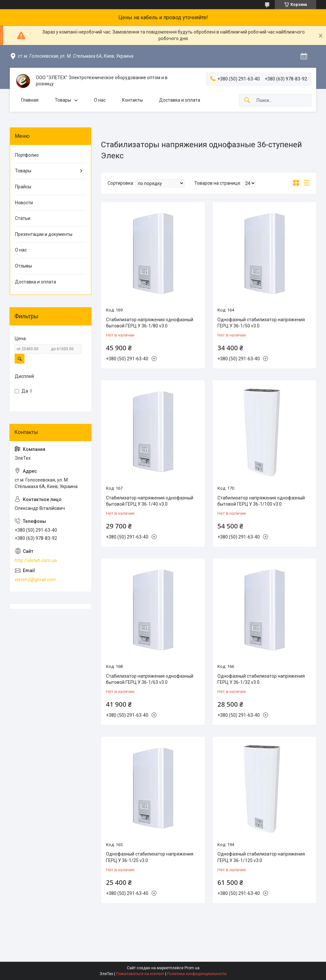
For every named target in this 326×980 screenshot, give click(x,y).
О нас (100, 100)
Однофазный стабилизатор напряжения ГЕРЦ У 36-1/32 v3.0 (261, 679)
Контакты (132, 100)
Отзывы (23, 266)
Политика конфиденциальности (197, 974)
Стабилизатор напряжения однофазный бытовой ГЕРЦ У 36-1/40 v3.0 (150, 501)
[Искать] (247, 101)
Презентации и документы (44, 234)
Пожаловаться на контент (140, 974)
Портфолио (27, 155)
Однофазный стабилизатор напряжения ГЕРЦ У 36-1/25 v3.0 (150, 857)
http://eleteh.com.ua (36, 560)
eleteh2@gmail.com (35, 580)
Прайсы (23, 187)
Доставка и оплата (180, 100)
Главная (30, 100)
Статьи (23, 218)
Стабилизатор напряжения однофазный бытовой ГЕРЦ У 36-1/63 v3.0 (150, 679)
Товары (63, 100)
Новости (24, 203)
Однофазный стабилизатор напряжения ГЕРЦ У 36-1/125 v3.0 (261, 857)
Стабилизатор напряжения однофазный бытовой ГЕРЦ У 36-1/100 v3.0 (261, 501)
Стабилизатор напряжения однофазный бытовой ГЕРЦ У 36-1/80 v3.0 (150, 323)
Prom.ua (192, 968)
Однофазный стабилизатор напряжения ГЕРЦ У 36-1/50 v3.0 (261, 323)
